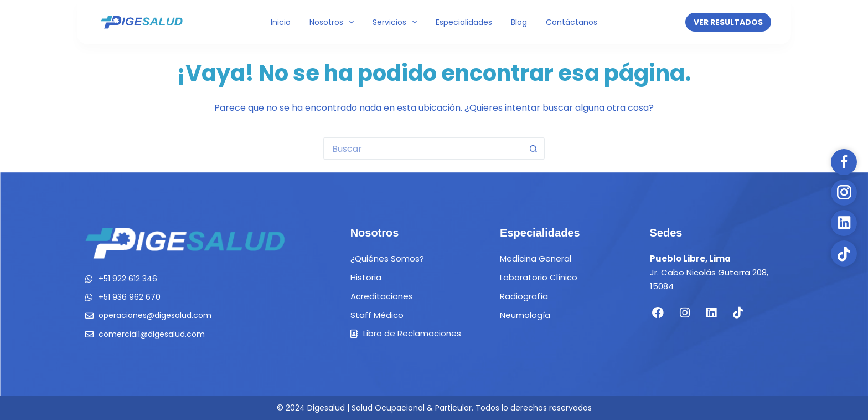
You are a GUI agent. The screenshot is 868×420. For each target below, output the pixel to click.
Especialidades (464, 22)
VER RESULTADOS (728, 22)
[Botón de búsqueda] (534, 148)
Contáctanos (572, 22)
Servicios (397, 22)
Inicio (281, 22)
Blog (519, 22)
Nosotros (334, 22)
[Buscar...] (423, 148)
